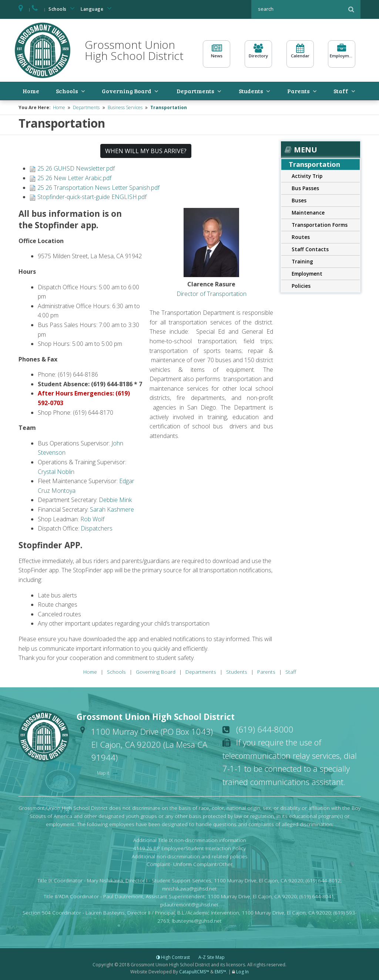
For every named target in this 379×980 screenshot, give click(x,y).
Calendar (300, 54)
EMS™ (220, 971)
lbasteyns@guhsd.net (197, 920)
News (217, 54)
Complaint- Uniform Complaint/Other (189, 864)
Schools (63, 8)
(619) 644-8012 (323, 880)
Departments (191, 90)
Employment (342, 54)
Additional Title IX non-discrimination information (190, 839)
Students (251, 90)
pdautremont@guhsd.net (189, 904)
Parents (298, 90)
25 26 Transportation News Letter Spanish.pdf (98, 187)
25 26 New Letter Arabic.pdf (74, 177)
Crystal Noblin (56, 471)
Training (302, 261)
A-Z (212, 957)
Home (25, 90)
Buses (299, 200)
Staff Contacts (310, 248)
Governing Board (112, 90)
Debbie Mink (115, 499)
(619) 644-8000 (265, 728)
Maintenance (308, 212)
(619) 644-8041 (317, 896)
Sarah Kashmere (112, 509)
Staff (339, 90)
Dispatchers (97, 528)
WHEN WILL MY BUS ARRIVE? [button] (146, 151)
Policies (301, 285)
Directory (258, 54)
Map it (104, 772)
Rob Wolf (92, 518)
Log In (242, 971)
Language (97, 8)
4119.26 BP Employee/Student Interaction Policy (189, 847)
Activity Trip (307, 175)
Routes (301, 236)
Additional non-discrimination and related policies (190, 856)
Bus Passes (305, 187)
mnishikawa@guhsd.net (189, 888)
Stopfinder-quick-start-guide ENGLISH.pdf (92, 196)
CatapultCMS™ (194, 971)
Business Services (125, 107)
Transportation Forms (320, 224)
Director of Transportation (212, 293)
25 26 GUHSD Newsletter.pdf (76, 168)
